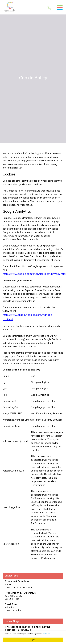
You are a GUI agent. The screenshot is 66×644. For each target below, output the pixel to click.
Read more (46, 634)
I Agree (33, 640)
